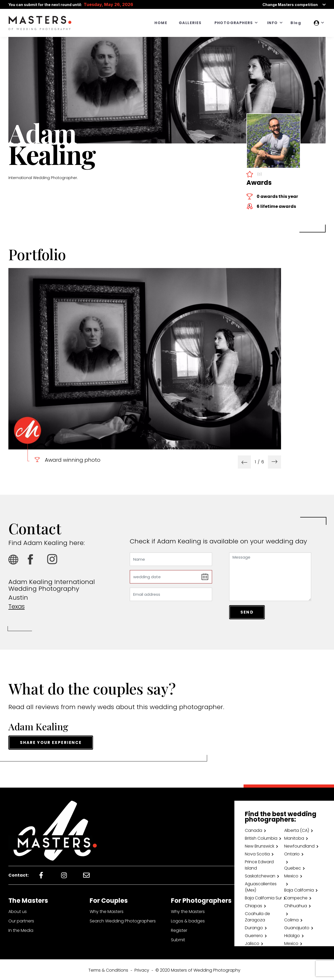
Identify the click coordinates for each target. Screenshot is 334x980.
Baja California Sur (263, 897)
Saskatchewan (260, 875)
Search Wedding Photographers (123, 920)
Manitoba (294, 837)
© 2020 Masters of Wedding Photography (198, 969)
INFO (273, 23)
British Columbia (261, 837)
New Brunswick (260, 845)
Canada (254, 829)
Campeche (296, 897)
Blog (296, 23)
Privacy (142, 969)
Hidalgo (292, 934)
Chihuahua (296, 904)
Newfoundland (299, 845)
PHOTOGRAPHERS (234, 23)
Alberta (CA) (297, 829)
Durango (254, 926)
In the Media (21, 929)
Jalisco (252, 942)
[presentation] (244, 462)
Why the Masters (107, 910)
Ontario (292, 853)
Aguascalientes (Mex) (261, 886)
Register (179, 929)
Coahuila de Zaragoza (257, 915)
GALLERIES (190, 23)
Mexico (291, 875)
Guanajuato (297, 926)
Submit (178, 939)
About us (18, 910)
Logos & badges (188, 920)
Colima (291, 919)
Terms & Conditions (108, 969)
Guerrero (254, 934)
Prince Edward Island (259, 864)
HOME (161, 23)
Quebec (293, 867)
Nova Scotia (257, 853)
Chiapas (254, 904)
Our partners (21, 920)
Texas (17, 606)
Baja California (299, 889)
